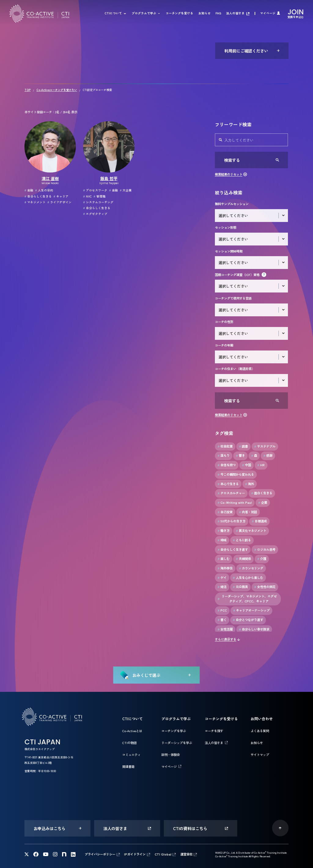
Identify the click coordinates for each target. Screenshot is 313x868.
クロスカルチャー (231, 493)
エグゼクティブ (95, 214)
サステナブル (265, 446)
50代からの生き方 (232, 521)
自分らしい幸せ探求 (254, 629)
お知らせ (204, 13)
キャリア (61, 196)
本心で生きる (228, 484)
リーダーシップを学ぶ (177, 743)
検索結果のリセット (229, 174)
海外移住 (225, 568)
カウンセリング (251, 568)
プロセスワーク (95, 190)
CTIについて (113, 13)
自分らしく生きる (38, 196)
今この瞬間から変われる (236, 474)
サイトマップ (260, 755)
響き (240, 456)
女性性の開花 (265, 587)
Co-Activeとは (132, 731)
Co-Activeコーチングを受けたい (57, 90)
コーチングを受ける (179, 13)
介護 (262, 559)
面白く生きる (262, 493)
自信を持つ (227, 465)
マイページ (268, 13)
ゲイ (222, 578)
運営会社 (186, 854)
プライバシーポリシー (100, 854)
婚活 (222, 587)
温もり (224, 456)
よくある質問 (260, 731)
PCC (222, 610)
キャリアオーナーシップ (251, 610)
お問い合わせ (262, 719)
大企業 (126, 190)
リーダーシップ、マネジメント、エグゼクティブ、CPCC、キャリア (247, 599)
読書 (243, 446)
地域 (222, 540)
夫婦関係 (243, 559)
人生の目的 (44, 190)
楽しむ (224, 559)
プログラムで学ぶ (144, 13)
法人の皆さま (235, 13)
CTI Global (163, 854)
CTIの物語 (129, 743)
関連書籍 (128, 766)
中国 (247, 465)
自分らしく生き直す (233, 550)
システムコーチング (98, 202)
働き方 (224, 531)
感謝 (268, 456)
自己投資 (225, 512)
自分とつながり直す (248, 620)
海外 (250, 484)
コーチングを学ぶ (174, 731)
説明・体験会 (171, 755)
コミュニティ (131, 755)
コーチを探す (214, 731)
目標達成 (259, 521)
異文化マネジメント (251, 531)
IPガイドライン (135, 854)
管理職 (99, 196)
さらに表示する (226, 639)
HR (261, 465)
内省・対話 (248, 512)
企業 (263, 503)
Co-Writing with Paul (235, 503)
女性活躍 (225, 629)
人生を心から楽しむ (248, 578)
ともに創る (242, 540)
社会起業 (225, 446)
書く (222, 620)
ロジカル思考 (265, 550)
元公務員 (240, 587)
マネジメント (35, 202)
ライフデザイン (59, 202)
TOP (28, 90)
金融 (29, 190)
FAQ (218, 13)
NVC (87, 196)
